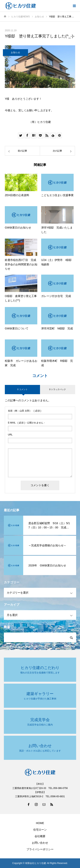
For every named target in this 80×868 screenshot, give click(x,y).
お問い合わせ (40, 843)
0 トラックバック (58, 389)
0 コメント (22, 389)
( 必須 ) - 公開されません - (26, 423)
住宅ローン (40, 830)
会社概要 (40, 836)
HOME (40, 823)
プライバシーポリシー (40, 849)
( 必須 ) (25, 411)
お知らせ (15, 52)
